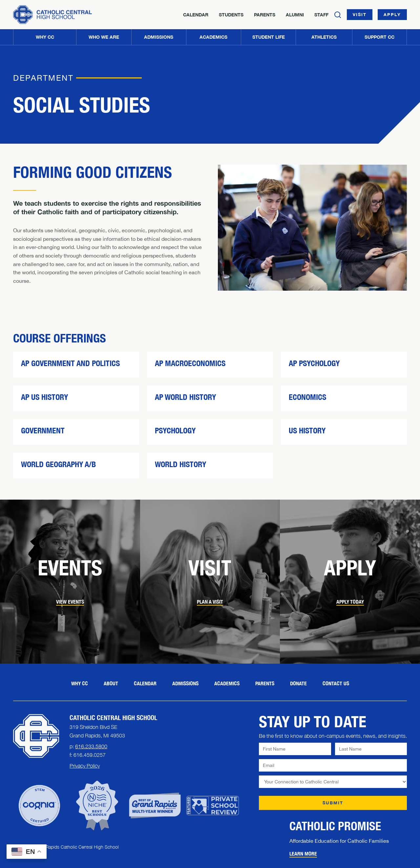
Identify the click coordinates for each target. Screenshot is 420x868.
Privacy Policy (85, 766)
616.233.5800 (91, 746)
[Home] (52, 15)
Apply (392, 14)
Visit (360, 14)
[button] (104, 37)
